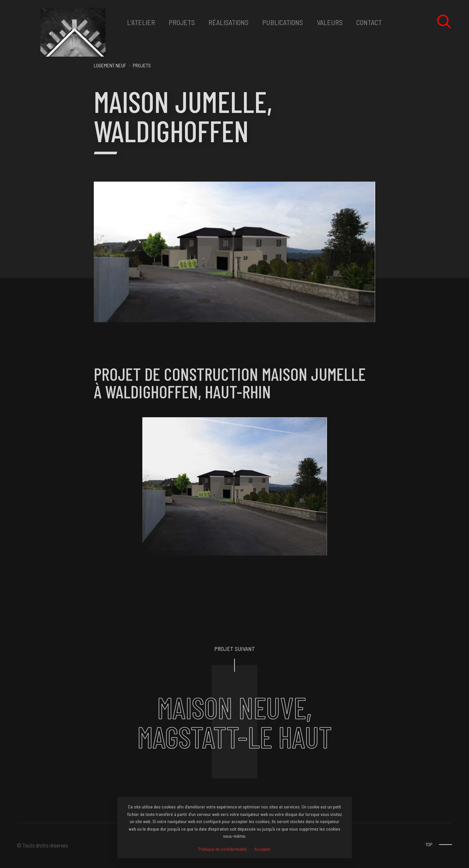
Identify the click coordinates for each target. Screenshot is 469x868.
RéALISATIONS (228, 22)
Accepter (263, 849)
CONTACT (369, 22)
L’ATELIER (141, 22)
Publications (283, 22)
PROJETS (182, 22)
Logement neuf (110, 65)
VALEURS (330, 22)
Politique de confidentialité (223, 849)
